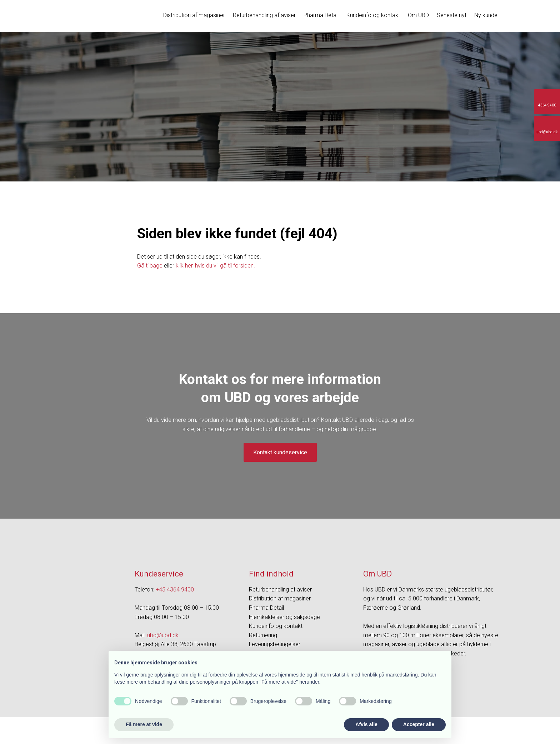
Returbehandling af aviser (264, 15)
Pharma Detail (321, 15)
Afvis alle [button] (366, 724)
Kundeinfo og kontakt (373, 15)
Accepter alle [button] (419, 724)
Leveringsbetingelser (275, 644)
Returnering (263, 635)
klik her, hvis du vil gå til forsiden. (215, 266)
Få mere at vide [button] (144, 724)
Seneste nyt (452, 15)
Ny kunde (486, 15)
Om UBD (418, 15)
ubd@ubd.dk (163, 635)
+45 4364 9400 (175, 590)
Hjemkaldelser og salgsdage (284, 617)
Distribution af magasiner (194, 15)
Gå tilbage (150, 266)
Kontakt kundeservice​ (280, 452)
